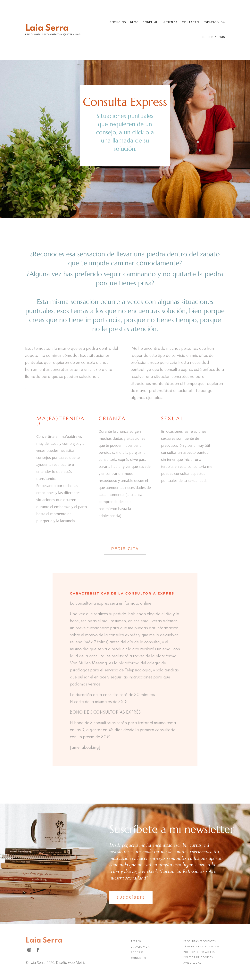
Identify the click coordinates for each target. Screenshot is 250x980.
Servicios (118, 22)
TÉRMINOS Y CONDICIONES (201, 947)
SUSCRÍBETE (131, 897)
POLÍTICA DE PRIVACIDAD (200, 952)
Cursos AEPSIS (213, 37)
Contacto (191, 22)
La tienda (170, 22)
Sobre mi (150, 22)
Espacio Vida (214, 22)
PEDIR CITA (125, 549)
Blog (134, 22)
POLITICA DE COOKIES (198, 958)
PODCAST (137, 953)
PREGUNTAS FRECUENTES (200, 942)
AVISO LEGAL (192, 963)
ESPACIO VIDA (140, 947)
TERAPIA (136, 942)
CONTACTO (138, 958)
